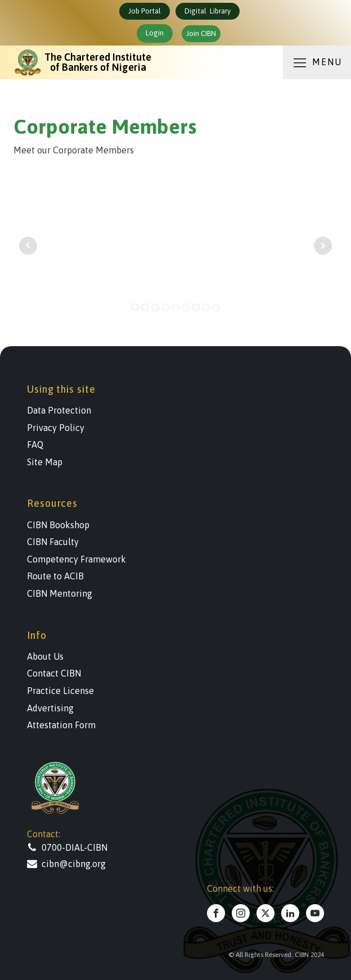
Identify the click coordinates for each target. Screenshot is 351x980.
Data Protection (59, 410)
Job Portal (145, 11)
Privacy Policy (56, 428)
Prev (28, 246)
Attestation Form (61, 725)
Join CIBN (201, 33)
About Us (45, 656)
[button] (83, 847)
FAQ (35, 444)
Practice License (60, 691)
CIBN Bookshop (58, 525)
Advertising (50, 708)
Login (155, 33)
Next (323, 246)
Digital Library (208, 11)
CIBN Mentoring (60, 593)
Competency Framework (76, 559)
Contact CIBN (54, 673)
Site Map (45, 462)
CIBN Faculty (53, 542)
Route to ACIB (55, 576)
